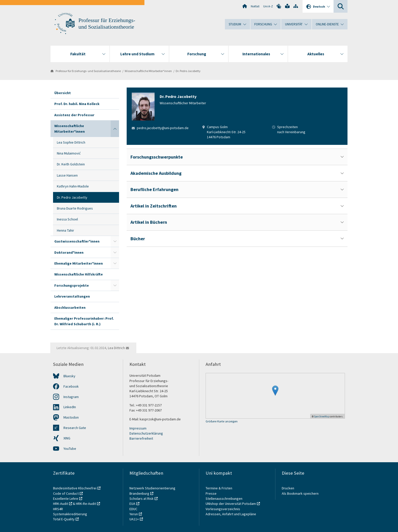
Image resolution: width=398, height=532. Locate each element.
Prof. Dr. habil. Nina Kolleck (77, 104)
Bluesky (69, 376)
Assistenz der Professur (74, 115)
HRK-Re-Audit (86, 504)
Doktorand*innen (69, 252)
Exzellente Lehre (66, 499)
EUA (132, 504)
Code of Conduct (66, 493)
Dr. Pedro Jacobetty (188, 71)
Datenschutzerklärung (146, 433)
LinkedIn (70, 407)
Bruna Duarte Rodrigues (75, 208)
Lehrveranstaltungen (72, 296)
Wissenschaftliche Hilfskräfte (79, 274)
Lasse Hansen (67, 175)
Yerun (134, 514)
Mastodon (71, 417)
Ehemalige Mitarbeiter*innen (79, 263)
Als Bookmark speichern (300, 493)
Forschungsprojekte (72, 285)
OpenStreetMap (322, 416)
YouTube (70, 449)
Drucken (288, 488)
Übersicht (63, 93)
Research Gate (75, 428)
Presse (211, 493)
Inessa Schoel (67, 219)
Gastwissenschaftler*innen (77, 241)
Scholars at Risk (142, 499)
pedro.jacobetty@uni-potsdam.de (163, 128)
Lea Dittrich (116, 348)
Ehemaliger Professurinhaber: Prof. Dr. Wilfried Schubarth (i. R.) (84, 321)
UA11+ (134, 519)
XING (67, 438)
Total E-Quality (64, 519)
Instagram (71, 397)
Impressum (138, 428)
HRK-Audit (61, 504)
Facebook (71, 386)
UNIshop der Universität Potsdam (231, 504)
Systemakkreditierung (70, 514)
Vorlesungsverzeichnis (223, 509)
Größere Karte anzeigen (222, 422)
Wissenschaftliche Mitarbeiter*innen (148, 71)
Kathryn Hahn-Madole (73, 186)
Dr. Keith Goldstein (71, 164)
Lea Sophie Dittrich (71, 142)
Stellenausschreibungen (224, 499)
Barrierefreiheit (141, 438)
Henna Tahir (65, 230)
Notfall (255, 6)
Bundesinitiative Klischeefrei (75, 488)
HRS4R (58, 509)
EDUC (133, 509)
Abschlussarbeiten (70, 307)
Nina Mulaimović (69, 153)
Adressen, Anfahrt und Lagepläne (231, 514)
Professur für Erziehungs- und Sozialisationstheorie (88, 71)
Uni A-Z (268, 6)
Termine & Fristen (219, 488)
